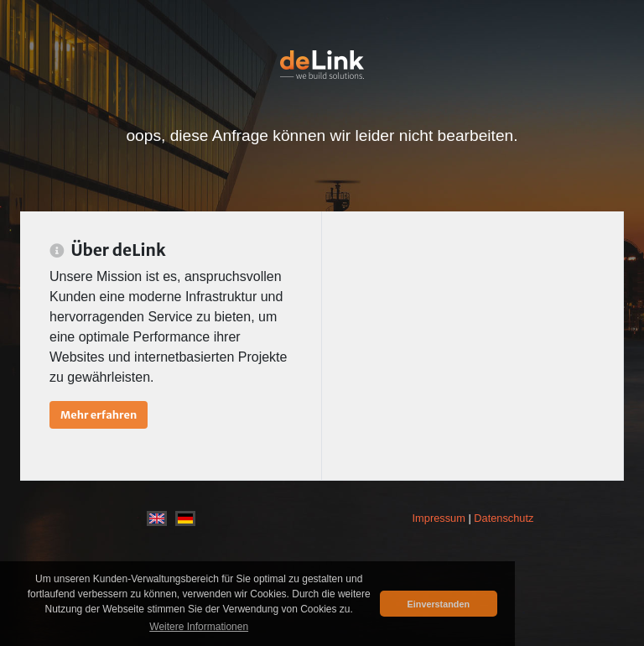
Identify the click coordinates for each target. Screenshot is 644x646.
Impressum (439, 518)
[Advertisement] (473, 346)
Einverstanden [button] (439, 604)
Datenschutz (504, 518)
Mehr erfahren (99, 414)
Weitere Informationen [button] (199, 627)
